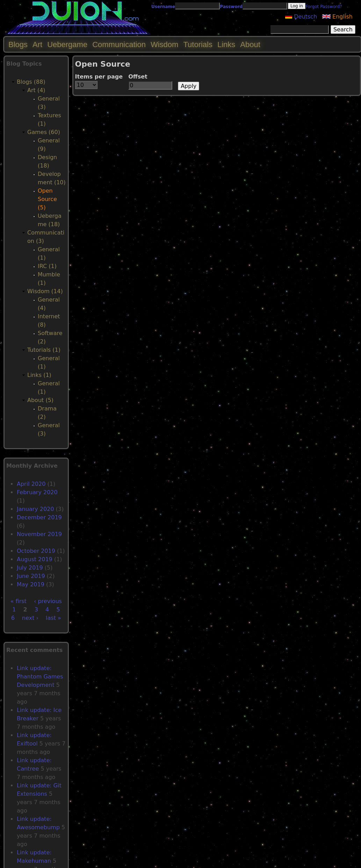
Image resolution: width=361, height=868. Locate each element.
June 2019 (31, 576)
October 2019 (36, 551)
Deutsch (301, 17)
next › (30, 618)
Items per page (99, 77)
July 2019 (30, 568)
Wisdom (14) (45, 291)
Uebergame (67, 44)
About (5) (40, 400)
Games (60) (44, 132)
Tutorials (198, 44)
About (250, 44)
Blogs (18, 44)
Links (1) (39, 375)
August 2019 (35, 559)
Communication (119, 44)
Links (226, 44)
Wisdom (164, 44)
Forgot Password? (324, 7)
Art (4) (36, 90)
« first (19, 601)
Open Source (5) (47, 199)
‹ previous (48, 601)
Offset (138, 77)
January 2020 (35, 509)
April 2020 (31, 484)
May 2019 (31, 584)
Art (37, 44)
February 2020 (37, 492)
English (337, 17)
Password (231, 7)
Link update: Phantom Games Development (40, 677)
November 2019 (39, 534)
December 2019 (39, 517)
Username (163, 7)
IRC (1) (47, 266)
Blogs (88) (31, 82)
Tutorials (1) (44, 350)
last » (53, 618)
